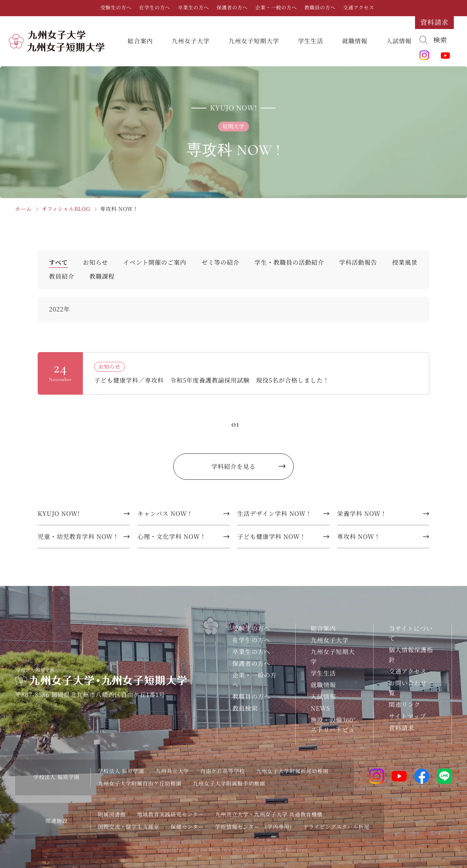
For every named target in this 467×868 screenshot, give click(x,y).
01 (235, 424)
